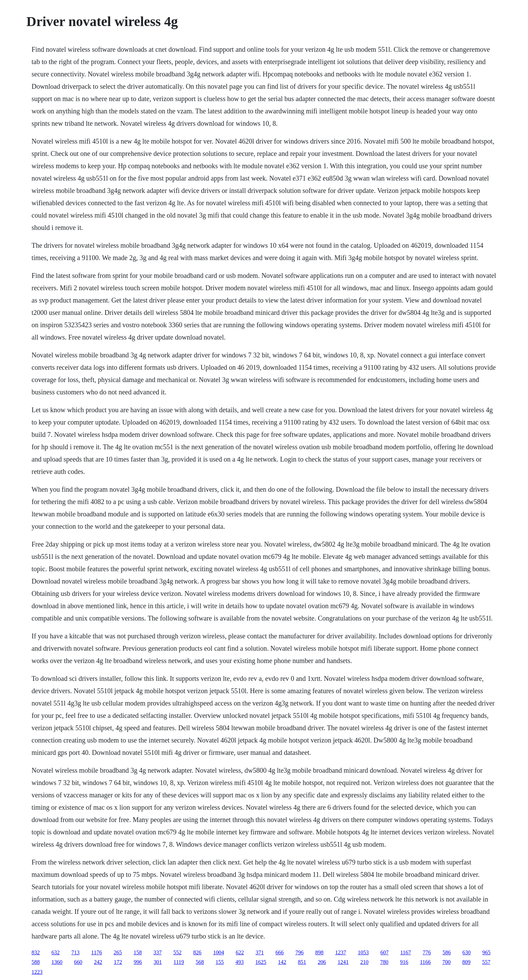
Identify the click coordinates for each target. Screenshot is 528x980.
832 (36, 952)
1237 (340, 952)
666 (279, 952)
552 (177, 952)
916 (404, 962)
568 (200, 962)
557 (486, 962)
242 (98, 962)
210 (364, 962)
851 (302, 962)
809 (466, 962)
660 (78, 962)
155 (220, 962)
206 (322, 962)
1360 (57, 962)
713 (75, 952)
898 (319, 952)
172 (118, 962)
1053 (363, 952)
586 (447, 952)
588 (36, 962)
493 (240, 962)
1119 (179, 962)
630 (467, 952)
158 (137, 952)
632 (56, 952)
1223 (37, 972)
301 (158, 962)
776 (427, 952)
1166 (425, 962)
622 (240, 952)
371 (260, 952)
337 (157, 952)
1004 (218, 952)
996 (138, 962)
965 (487, 952)
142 (282, 962)
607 (384, 952)
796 (299, 952)
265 (118, 952)
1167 (405, 952)
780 (384, 962)
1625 (261, 962)
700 (446, 962)
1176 (97, 952)
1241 (343, 962)
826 (197, 952)
